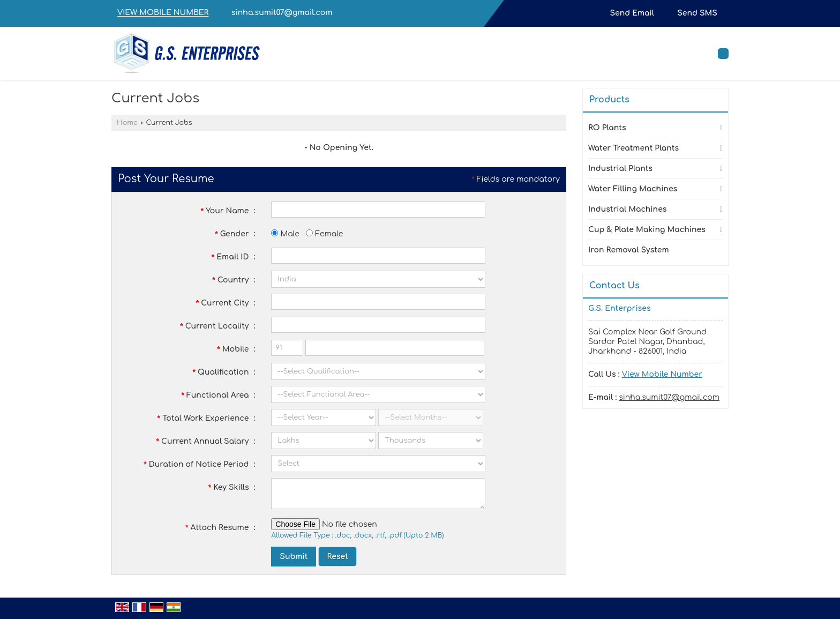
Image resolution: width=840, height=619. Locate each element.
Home (127, 123)
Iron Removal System (629, 250)
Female (324, 234)
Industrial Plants (620, 169)
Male (285, 234)
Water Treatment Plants (633, 148)
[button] (163, 13)
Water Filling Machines (633, 189)
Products (609, 100)
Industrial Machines (627, 209)
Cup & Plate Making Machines (647, 230)
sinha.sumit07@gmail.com (282, 13)
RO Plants (607, 128)
